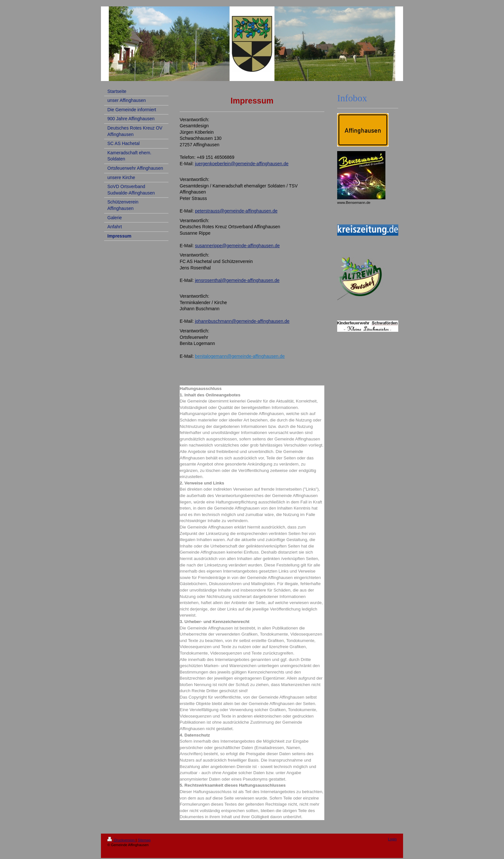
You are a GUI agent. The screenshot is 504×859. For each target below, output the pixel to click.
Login (392, 839)
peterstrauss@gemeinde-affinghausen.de (236, 211)
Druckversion (122, 840)
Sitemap (144, 840)
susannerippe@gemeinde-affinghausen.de (237, 246)
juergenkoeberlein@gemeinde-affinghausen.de (242, 164)
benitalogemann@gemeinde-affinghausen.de (240, 356)
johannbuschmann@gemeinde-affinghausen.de (242, 321)
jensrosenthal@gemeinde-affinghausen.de (237, 280)
